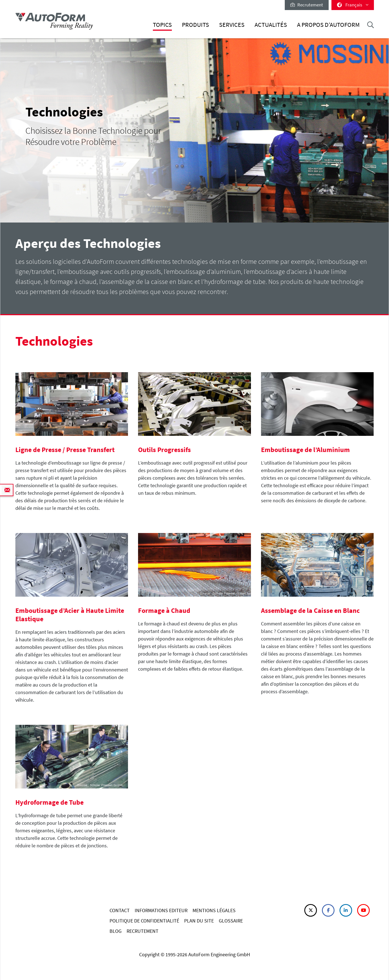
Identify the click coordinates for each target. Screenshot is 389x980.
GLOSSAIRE (231, 921)
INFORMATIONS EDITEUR (161, 910)
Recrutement (307, 5)
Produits (195, 25)
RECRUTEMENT (143, 931)
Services (232, 25)
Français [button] (353, 5)
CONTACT (120, 910)
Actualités (271, 25)
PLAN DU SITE (199, 921)
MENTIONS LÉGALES (214, 910)
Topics (162, 25)
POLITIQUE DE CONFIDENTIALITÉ (144, 921)
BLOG (116, 931)
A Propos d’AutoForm (328, 25)
